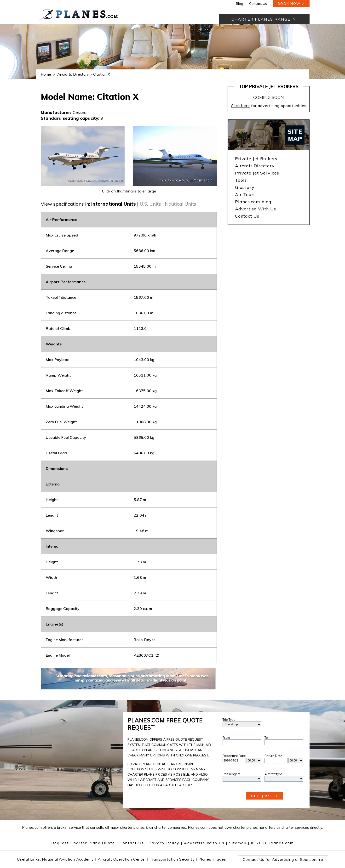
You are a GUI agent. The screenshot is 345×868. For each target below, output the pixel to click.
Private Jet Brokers (256, 159)
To (266, 738)
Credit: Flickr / (76, 180)
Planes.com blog (253, 202)
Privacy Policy (164, 843)
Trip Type (229, 720)
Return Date (273, 756)
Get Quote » (264, 796)
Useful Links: (29, 859)
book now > (291, 4)
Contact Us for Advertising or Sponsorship (283, 859)
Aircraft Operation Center (123, 859)
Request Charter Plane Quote (83, 843)
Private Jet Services (257, 173)
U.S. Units (150, 204)
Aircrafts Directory (73, 74)
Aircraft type (274, 774)
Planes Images (212, 859)
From (226, 738)
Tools (241, 180)
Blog (240, 4)
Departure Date (234, 756)
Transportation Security (173, 859)
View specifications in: (65, 204)
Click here (240, 106)
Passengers (232, 774)
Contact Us (258, 4)
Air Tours (245, 194)
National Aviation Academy (69, 859)
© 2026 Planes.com (272, 843)
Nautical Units (181, 204)
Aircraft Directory (255, 166)
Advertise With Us (256, 209)
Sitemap (239, 843)
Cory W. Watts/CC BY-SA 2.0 (194, 180)
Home (46, 74)
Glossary (245, 187)
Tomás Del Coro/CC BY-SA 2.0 (104, 180)
